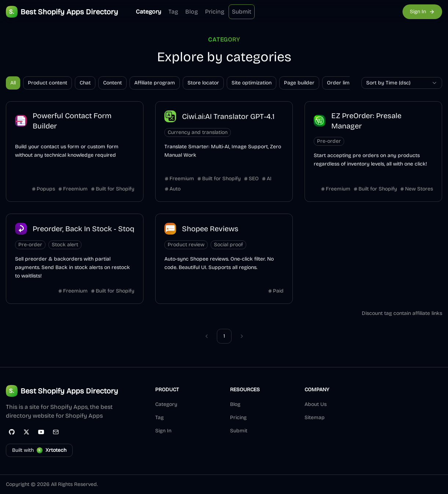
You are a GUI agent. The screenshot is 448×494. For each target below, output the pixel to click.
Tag (173, 12)
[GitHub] (12, 432)
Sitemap (315, 417)
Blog (192, 12)
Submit (242, 12)
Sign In (163, 431)
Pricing (215, 12)
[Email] (56, 432)
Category (148, 12)
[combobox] (402, 83)
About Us (316, 404)
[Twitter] (26, 432)
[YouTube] (41, 432)
